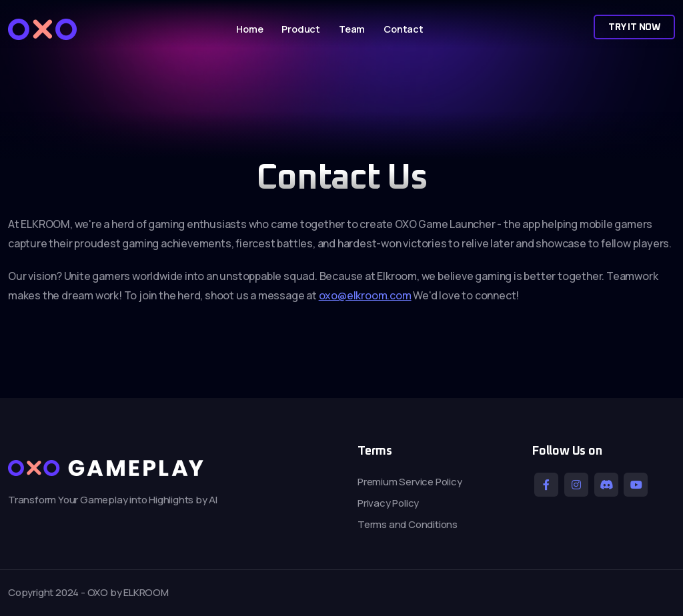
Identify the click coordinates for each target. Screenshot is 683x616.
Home (249, 29)
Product (301, 29)
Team (352, 29)
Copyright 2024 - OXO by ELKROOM (88, 592)
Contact (404, 29)
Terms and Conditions (408, 524)
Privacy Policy (388, 503)
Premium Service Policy (410, 482)
